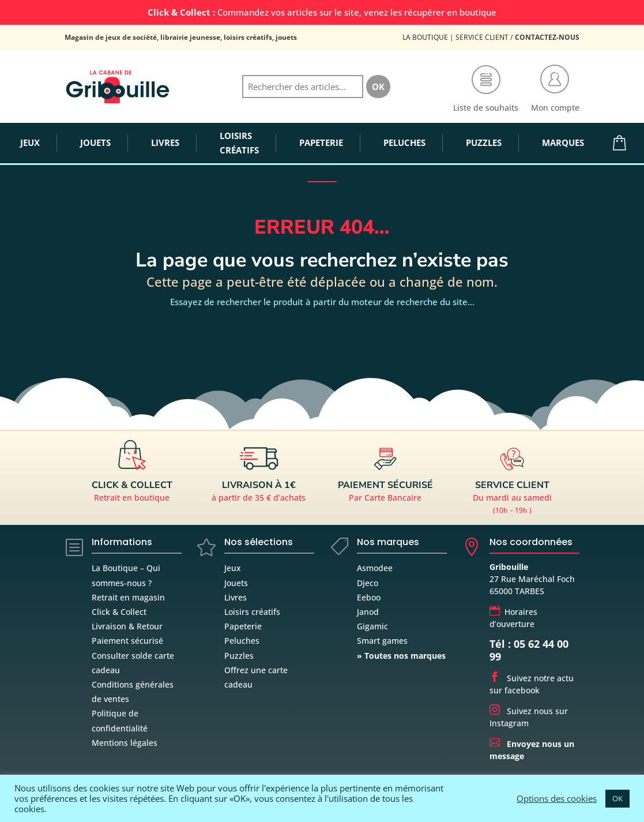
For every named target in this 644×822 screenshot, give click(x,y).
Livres (236, 597)
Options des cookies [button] (557, 798)
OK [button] (617, 798)
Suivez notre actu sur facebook (532, 684)
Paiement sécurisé (127, 641)
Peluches (242, 641)
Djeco (368, 583)
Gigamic (372, 626)
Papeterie (243, 626)
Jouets (236, 583)
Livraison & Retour (127, 626)
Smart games (382, 641)
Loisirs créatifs (252, 612)
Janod (368, 612)
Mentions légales (125, 743)
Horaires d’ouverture (513, 618)
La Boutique (425, 37)
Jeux (233, 568)
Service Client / (517, 37)
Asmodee (375, 568)
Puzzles (239, 656)
